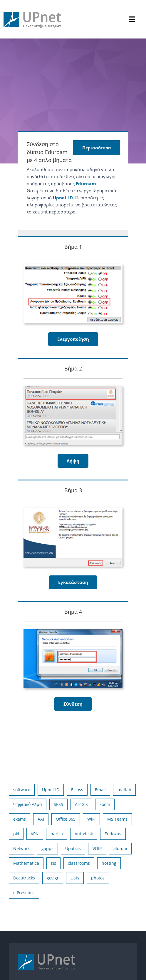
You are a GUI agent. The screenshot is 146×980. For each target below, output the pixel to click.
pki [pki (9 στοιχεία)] (16, 834)
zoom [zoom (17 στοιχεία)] (105, 804)
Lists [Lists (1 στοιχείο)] (75, 878)
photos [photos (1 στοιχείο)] (98, 878)
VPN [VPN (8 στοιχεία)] (35, 834)
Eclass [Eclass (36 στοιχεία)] (77, 790)
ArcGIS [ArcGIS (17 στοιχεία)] (81, 804)
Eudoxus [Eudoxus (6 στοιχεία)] (113, 834)
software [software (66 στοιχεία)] (22, 790)
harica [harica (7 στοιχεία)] (57, 834)
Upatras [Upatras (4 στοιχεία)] (73, 848)
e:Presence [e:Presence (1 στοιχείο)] (24, 893)
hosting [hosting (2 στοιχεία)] (109, 863)
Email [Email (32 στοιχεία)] (100, 790)
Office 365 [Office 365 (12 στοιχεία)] (66, 819)
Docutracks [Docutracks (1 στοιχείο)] (24, 878)
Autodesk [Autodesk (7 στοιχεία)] (84, 834)
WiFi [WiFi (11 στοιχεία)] (91, 819)
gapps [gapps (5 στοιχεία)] (47, 848)
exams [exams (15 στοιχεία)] (20, 819)
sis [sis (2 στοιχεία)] (53, 863)
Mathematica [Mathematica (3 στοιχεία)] (26, 863)
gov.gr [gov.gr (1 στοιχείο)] (53, 878)
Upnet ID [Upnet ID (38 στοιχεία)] (51, 790)
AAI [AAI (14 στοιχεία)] (41, 819)
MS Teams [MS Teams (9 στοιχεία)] (117, 819)
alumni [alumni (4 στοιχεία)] (120, 848)
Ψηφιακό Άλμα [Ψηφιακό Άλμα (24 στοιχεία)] (28, 804)
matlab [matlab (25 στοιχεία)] (124, 790)
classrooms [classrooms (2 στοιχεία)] (79, 863)
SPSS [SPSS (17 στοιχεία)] (58, 804)
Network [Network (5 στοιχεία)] (21, 848)
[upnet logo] (33, 8)
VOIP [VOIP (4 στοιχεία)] (97, 848)
